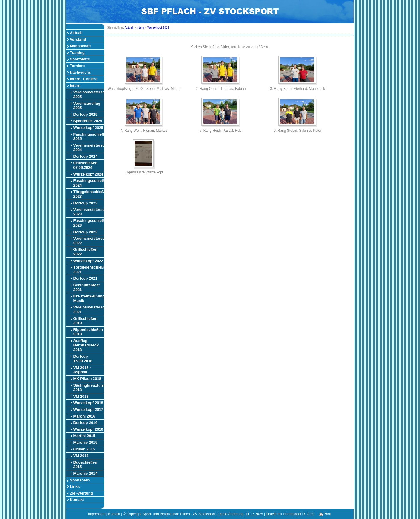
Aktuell (76, 33)
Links (75, 486)
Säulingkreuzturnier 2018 (89, 388)
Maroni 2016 (84, 416)
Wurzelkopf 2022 (88, 261)
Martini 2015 (84, 436)
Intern (75, 86)
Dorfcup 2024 (85, 156)
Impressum (97, 514)
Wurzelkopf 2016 (88, 429)
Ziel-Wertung (82, 493)
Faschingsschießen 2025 (89, 137)
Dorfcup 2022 (85, 232)
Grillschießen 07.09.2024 (85, 165)
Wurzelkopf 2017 (88, 410)
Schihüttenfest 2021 (87, 287)
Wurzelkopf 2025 (88, 128)
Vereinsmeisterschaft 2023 (89, 212)
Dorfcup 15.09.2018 (83, 359)
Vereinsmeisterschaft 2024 (89, 148)
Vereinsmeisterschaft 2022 (89, 241)
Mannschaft (80, 46)
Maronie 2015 (85, 442)
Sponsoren (80, 480)
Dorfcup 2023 (85, 203)
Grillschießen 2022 (85, 252)
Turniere (77, 66)
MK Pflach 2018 (87, 379)
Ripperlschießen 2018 (88, 332)
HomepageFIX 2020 (299, 514)
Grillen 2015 (84, 449)
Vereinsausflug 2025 (87, 106)
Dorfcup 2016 (85, 423)
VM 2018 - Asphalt (82, 370)
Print (325, 514)
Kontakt (77, 500)
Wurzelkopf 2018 (88, 403)
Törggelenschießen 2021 (89, 270)
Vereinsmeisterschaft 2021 (89, 310)
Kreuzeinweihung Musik (89, 298)
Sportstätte (80, 59)
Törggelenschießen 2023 (89, 194)
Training (77, 53)
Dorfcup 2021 (85, 278)
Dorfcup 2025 (85, 114)
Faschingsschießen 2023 (89, 223)
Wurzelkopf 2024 (88, 174)
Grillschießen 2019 (85, 321)
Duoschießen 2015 (85, 465)
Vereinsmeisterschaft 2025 (89, 94)
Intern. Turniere (84, 79)
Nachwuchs (80, 72)
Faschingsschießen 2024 (89, 183)
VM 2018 (81, 396)
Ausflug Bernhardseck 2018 (86, 345)
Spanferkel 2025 (88, 121)
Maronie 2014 (85, 473)
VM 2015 (81, 456)
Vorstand (78, 40)
